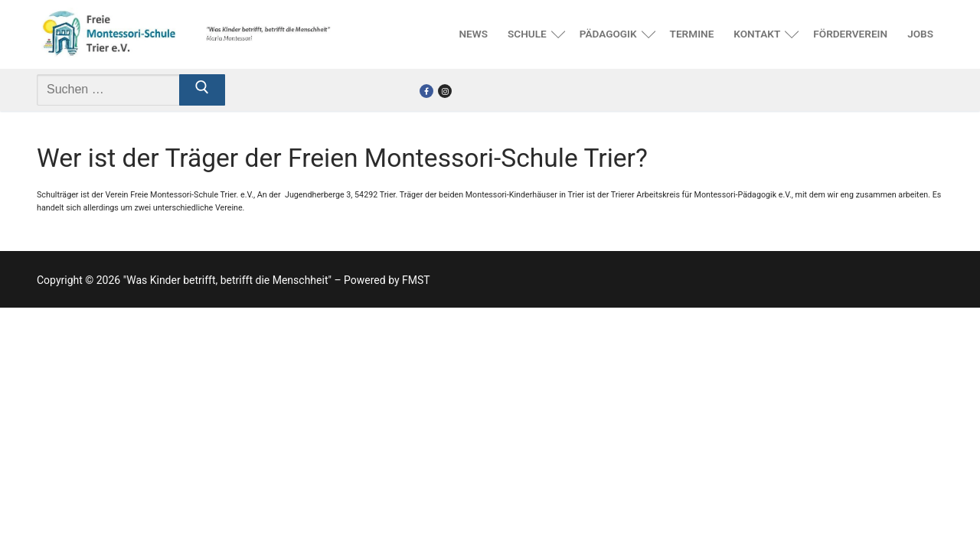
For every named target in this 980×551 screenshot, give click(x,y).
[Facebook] (426, 91)
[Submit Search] (202, 90)
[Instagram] (445, 91)
